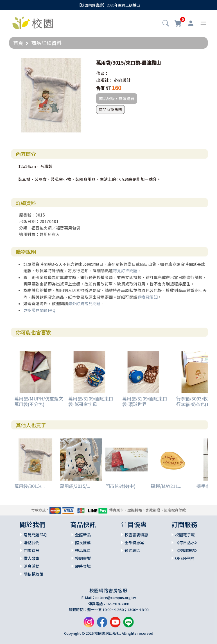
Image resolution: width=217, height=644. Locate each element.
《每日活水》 (187, 542)
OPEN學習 (185, 558)
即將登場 (83, 566)
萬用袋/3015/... (30, 486)
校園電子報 (185, 535)
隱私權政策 (33, 574)
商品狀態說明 (110, 109)
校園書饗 (83, 558)
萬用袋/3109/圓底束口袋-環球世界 (145, 401)
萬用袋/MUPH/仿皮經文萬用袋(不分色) (39, 401)
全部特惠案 (134, 542)
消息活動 (31, 566)
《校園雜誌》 (187, 550)
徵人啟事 (31, 558)
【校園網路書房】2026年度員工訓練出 (109, 5)
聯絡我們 (31, 542)
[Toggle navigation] (203, 23)
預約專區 (132, 550)
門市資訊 (31, 550)
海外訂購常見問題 (84, 303)
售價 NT (104, 88)
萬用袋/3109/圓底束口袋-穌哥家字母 (91, 401)
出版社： (105, 80)
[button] (166, 24)
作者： (102, 73)
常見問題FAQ (35, 535)
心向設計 (122, 80)
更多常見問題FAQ (39, 310)
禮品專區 (83, 550)
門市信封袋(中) (120, 486)
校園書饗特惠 (136, 535)
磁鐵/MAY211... (166, 486)
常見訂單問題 (125, 271)
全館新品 (83, 535)
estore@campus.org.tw (116, 597)
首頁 (18, 43)
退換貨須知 (148, 297)
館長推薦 (83, 542)
